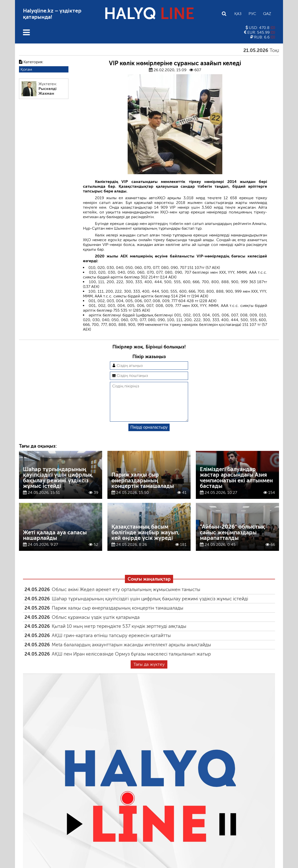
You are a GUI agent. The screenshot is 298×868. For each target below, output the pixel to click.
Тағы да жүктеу (149, 672)
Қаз (238, 14)
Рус (252, 14)
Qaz (267, 14)
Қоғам (26, 69)
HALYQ (149, 14)
